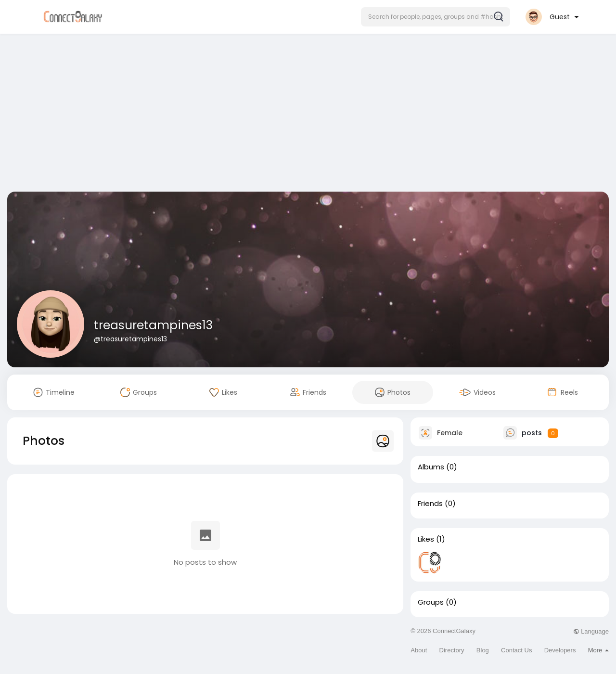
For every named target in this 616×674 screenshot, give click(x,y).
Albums (431, 467)
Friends (430, 504)
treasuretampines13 (153, 325)
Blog (483, 650)
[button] (436, 17)
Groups (431, 602)
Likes (426, 539)
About (419, 650)
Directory (452, 650)
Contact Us (516, 650)
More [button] (598, 650)
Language (591, 631)
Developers (560, 650)
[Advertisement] (308, 115)
